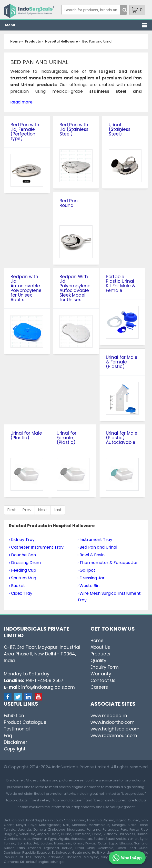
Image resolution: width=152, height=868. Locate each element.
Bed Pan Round (69, 203)
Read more (21, 102)
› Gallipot (86, 570)
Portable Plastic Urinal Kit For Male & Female (121, 284)
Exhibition (14, 716)
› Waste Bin (88, 586)
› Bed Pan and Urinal (97, 547)
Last (58, 510)
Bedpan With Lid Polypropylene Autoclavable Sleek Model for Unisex (75, 288)
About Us (100, 647)
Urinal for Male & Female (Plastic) (122, 362)
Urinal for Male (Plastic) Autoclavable (122, 438)
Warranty (101, 674)
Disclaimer (16, 742)
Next (43, 510)
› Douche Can (22, 555)
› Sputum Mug (23, 578)
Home (97, 641)
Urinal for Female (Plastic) (67, 438)
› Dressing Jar (91, 578)
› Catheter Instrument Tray (36, 547)
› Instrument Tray (95, 540)
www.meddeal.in (109, 716)
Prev (27, 510)
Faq (8, 736)
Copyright (15, 749)
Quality (98, 661)
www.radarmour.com (114, 736)
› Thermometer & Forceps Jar (108, 563)
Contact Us (103, 681)
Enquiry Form (105, 667)
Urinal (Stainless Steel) (120, 129)
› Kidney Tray (22, 540)
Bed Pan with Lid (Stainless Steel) (74, 129)
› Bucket (17, 586)
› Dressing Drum (25, 563)
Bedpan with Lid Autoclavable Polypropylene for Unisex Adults (26, 288)
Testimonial (17, 729)
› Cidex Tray (21, 593)
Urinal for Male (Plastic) (26, 435)
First (12, 510)
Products (100, 654)
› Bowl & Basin (91, 555)
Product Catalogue (25, 722)
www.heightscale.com (115, 729)
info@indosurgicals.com (48, 687)
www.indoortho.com (113, 722)
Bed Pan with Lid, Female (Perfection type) (25, 132)
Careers (99, 687)
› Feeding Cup (23, 570)
